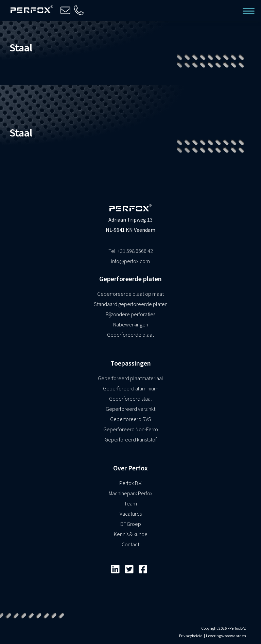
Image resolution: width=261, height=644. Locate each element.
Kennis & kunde (131, 534)
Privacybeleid (191, 636)
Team (130, 503)
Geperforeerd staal (130, 399)
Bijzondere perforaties (130, 314)
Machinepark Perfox (131, 493)
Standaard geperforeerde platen (131, 304)
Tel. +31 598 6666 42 (131, 251)
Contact (130, 544)
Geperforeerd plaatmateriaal (130, 378)
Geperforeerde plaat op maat (130, 294)
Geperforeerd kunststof (131, 439)
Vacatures (131, 514)
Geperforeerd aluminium (131, 388)
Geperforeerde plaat (130, 335)
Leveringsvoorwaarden (226, 636)
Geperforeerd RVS (131, 419)
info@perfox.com (130, 261)
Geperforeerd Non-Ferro (131, 429)
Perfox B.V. (131, 483)
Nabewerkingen (131, 324)
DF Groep (131, 524)
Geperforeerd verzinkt (130, 409)
